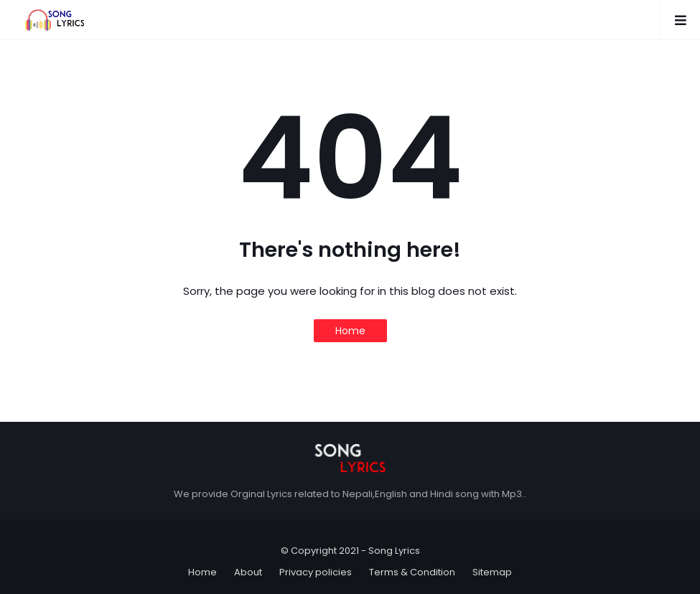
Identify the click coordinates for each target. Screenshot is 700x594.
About (248, 572)
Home (350, 331)
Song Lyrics (394, 551)
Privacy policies (316, 572)
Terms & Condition (412, 572)
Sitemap (492, 572)
